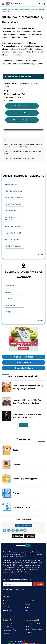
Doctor (16, 450)
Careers (6, 601)
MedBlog (27, 607)
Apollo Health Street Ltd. (14, 226)
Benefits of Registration (32, 601)
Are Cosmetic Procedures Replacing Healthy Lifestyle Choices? (28, 387)
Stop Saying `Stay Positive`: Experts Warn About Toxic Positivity (28, 416)
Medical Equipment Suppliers (25, 479)
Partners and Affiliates (10, 630)
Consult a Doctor (24, 362)
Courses (6, 604)
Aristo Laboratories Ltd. (13, 233)
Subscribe (38, 584)
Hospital (16, 464)
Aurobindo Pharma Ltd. (13, 246)
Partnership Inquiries (32, 620)
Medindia (4, 9)
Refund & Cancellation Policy (34, 629)
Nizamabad (9, 299)
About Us (7, 597)
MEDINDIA (13, 4)
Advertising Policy (9, 627)
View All (40, 255)
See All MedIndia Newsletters (14, 590)
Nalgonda (8, 292)
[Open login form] (44, 4)
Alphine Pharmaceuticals (14, 198)
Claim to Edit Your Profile (22, 120)
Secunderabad (10, 305)
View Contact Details (22, 106)
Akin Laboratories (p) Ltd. (14, 191)
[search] (20, 546)
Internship (6, 607)
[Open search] (39, 4)
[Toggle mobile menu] (3, 4)
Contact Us (7, 620)
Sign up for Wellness (24, 357)
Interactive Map (22, 113)
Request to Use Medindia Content (33, 625)
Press (26, 610)
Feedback (6, 633)
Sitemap (27, 604)
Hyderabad (34, 9)
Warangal (8, 312)
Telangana (27, 9)
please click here (18, 49)
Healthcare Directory (13, 9)
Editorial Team (8, 610)
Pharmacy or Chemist (22, 507)
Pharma (22, 9)
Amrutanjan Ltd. (11, 211)
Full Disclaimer (25, 572)
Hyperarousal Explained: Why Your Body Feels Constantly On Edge (27, 402)
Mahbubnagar (10, 286)
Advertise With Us (9, 624)
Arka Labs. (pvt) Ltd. (12, 240)
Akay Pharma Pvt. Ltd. (13, 184)
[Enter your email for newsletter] (17, 584)
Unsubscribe (28, 632)
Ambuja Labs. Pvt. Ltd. (13, 204)
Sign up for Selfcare (24, 368)
